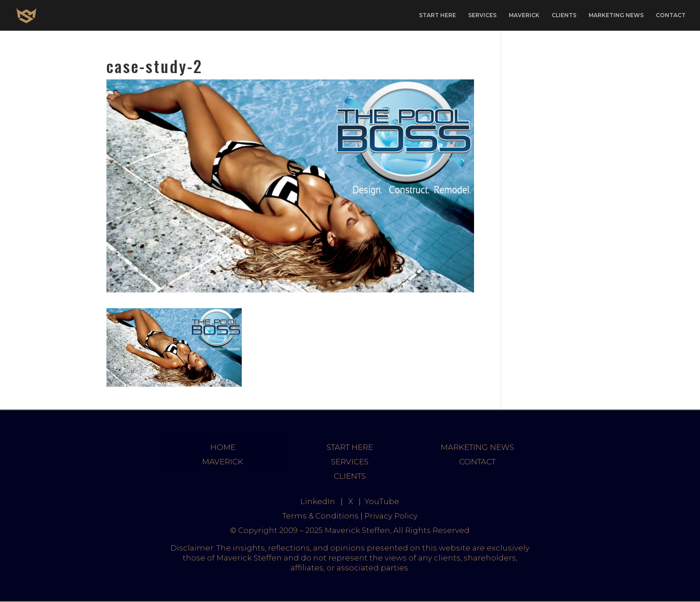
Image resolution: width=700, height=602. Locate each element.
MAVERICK (524, 15)
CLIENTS (564, 15)
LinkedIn (318, 501)
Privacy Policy (391, 516)
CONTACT (671, 15)
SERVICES (482, 15)
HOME (223, 447)
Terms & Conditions (320, 516)
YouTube (382, 501)
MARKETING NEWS (616, 15)
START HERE (437, 15)
